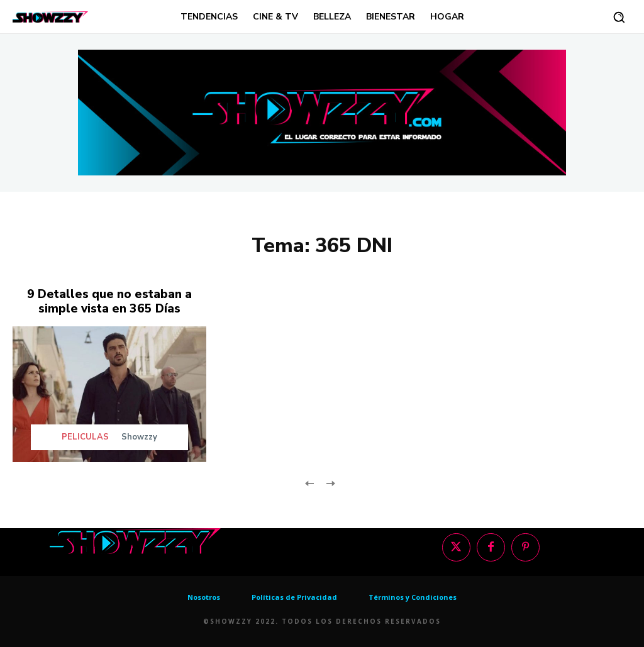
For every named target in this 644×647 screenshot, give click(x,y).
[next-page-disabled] (330, 481)
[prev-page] (310, 481)
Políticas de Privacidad (294, 595)
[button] (619, 17)
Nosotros (204, 595)
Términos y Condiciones (413, 595)
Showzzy (139, 435)
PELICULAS (85, 435)
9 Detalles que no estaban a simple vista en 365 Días (109, 301)
